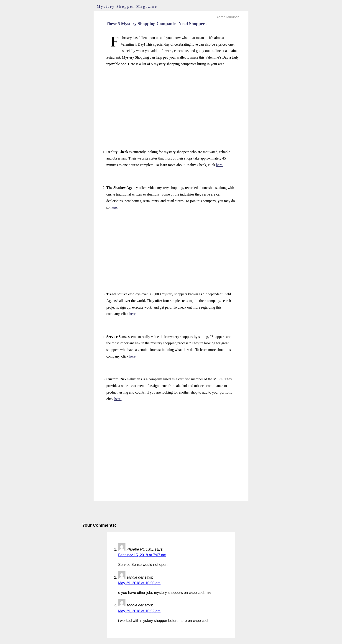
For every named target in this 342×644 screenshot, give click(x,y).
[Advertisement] (171, 103)
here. (220, 165)
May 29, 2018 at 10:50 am (139, 583)
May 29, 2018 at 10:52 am (139, 611)
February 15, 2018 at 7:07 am (142, 555)
